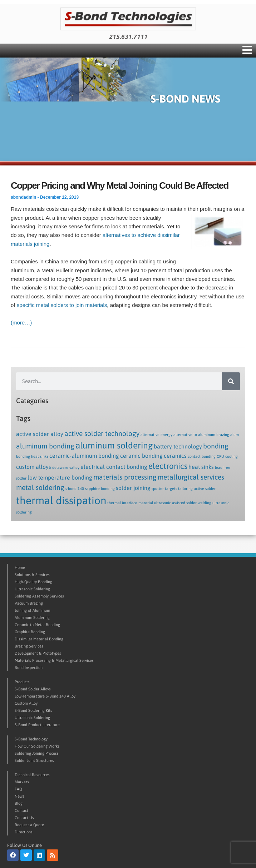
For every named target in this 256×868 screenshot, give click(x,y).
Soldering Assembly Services (39, 596)
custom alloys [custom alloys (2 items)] (34, 467)
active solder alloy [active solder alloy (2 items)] (40, 434)
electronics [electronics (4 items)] (168, 466)
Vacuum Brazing (29, 603)
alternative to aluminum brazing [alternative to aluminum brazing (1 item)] (201, 435)
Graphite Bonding (30, 632)
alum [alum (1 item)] (235, 435)
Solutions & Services (32, 575)
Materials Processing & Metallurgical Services (54, 660)
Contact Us (24, 818)
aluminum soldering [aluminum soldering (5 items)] (114, 445)
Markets (22, 782)
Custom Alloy (26, 703)
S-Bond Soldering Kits (33, 710)
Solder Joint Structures (34, 760)
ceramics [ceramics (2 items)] (175, 456)
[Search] (231, 381)
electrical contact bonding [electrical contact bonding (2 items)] (114, 467)
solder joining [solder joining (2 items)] (133, 488)
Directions (24, 832)
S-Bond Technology (31, 739)
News (19, 796)
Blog (19, 803)
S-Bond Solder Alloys (33, 689)
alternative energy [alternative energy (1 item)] (156, 435)
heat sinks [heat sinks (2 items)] (201, 467)
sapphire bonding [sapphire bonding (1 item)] (100, 488)
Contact (21, 810)
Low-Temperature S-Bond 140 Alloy (45, 696)
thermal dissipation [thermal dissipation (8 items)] (61, 500)
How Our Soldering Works (37, 746)
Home (20, 567)
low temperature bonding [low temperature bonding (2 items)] (60, 477)
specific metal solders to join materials (62, 305)
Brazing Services (29, 646)
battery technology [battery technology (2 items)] (178, 446)
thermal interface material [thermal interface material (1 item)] (130, 503)
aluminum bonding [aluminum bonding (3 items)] (45, 446)
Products (22, 682)
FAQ (18, 789)
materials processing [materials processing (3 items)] (125, 477)
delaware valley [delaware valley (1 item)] (66, 467)
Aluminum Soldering (32, 617)
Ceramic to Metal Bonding (37, 625)
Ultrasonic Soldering (32, 589)
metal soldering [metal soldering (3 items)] (40, 487)
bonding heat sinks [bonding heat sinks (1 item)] (32, 456)
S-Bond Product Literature (37, 725)
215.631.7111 (128, 37)
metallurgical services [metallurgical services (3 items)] (191, 477)
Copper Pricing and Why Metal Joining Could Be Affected (120, 185)
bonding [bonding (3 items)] (216, 446)
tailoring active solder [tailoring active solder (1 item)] (197, 488)
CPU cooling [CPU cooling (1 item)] (227, 456)
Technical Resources (32, 775)
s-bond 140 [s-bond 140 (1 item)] (75, 488)
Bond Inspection (29, 668)
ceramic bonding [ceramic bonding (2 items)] (141, 456)
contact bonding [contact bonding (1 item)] (202, 456)
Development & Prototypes (38, 653)
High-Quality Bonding (33, 582)
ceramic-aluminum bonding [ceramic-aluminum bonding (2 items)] (84, 456)
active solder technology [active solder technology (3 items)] (102, 433)
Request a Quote (29, 825)
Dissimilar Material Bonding (39, 639)
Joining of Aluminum (32, 610)
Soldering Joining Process (37, 753)
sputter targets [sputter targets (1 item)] (164, 488)
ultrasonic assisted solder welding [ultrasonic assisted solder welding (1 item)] (183, 503)
